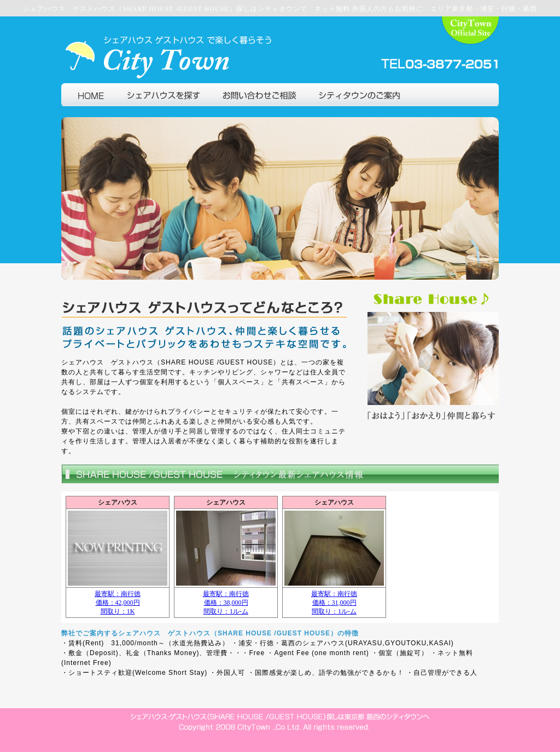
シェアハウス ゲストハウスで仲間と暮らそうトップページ (89, 95)
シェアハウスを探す (164, 95)
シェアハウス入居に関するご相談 (259, 95)
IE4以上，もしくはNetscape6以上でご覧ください (280, 557)
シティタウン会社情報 (358, 95)
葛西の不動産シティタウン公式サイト (470, 50)
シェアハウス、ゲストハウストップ (454, 95)
